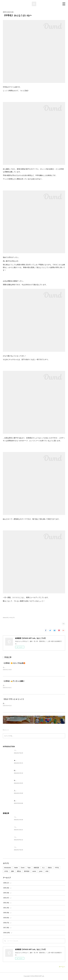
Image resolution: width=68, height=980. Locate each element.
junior (41, 872)
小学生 (6, 872)
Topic (29, 868)
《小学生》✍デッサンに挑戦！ (14, 681)
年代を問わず (18, 781)
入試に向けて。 (19, 791)
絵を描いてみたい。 (20, 771)
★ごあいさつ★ (19, 761)
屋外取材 (27, 872)
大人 (43, 868)
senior (34, 872)
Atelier (16, 868)
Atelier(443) (6, 618)
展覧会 (19, 872)
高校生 (50, 868)
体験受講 (36, 868)
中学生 (57, 868)
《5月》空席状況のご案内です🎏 (24, 751)
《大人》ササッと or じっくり (13, 699)
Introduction (8, 868)
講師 (13, 872)
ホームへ (62, 967)
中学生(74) (12, 618)
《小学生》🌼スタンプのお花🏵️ (14, 663)
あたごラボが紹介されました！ (23, 801)
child (47, 872)
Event (23, 868)
